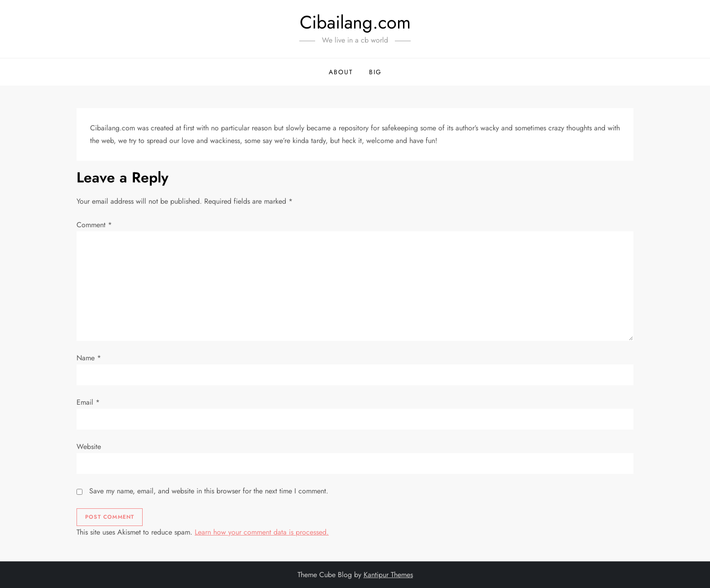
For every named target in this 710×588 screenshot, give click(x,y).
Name (89, 358)
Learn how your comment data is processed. (262, 532)
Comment (94, 225)
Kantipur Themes (388, 575)
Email (88, 402)
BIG (375, 72)
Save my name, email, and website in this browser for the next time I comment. (209, 491)
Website (89, 447)
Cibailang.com (355, 22)
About (341, 72)
